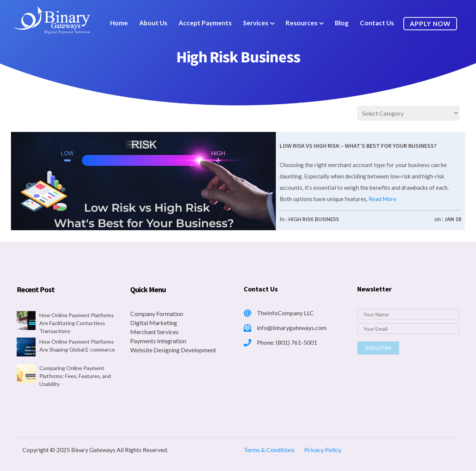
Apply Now (430, 24)
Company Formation (157, 314)
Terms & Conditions (269, 450)
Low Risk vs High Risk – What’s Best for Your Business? (358, 146)
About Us (153, 23)
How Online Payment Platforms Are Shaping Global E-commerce (77, 346)
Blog (342, 23)
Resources (302, 23)
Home (119, 23)
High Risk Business (314, 219)
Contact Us (377, 23)
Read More (382, 199)
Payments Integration (158, 341)
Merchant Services (154, 332)
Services (256, 23)
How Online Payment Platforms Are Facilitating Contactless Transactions (77, 323)
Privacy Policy (323, 450)
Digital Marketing (154, 323)
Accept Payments (205, 23)
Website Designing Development (173, 350)
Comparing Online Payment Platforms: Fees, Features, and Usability (75, 376)
